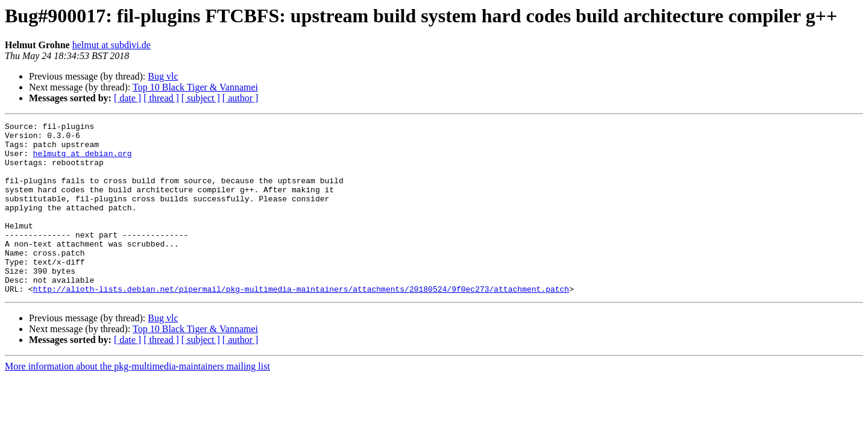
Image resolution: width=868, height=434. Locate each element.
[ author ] (241, 98)
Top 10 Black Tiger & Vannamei (195, 87)
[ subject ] (201, 98)
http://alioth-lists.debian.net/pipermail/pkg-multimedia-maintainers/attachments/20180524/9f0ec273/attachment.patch (301, 323)
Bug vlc (163, 76)
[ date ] (127, 98)
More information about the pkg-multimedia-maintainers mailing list (137, 401)
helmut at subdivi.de (112, 45)
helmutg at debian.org (83, 160)
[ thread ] (161, 98)
